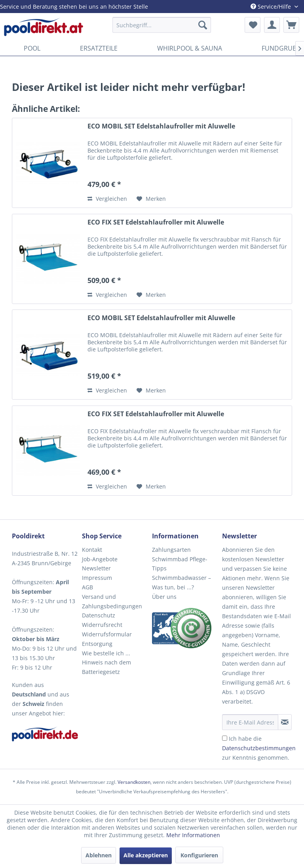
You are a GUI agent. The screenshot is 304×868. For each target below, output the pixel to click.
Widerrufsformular (107, 634)
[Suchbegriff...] (162, 25)
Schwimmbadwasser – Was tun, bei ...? (181, 582)
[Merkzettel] (253, 25)
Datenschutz (99, 615)
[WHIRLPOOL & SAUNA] (190, 48)
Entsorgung (97, 644)
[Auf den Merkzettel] (151, 199)
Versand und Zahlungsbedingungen (112, 601)
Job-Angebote (100, 559)
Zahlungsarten (171, 550)
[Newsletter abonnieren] (285, 722)
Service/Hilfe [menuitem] (272, 7)
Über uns (164, 597)
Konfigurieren (199, 855)
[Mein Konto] (272, 25)
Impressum (97, 578)
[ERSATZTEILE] (99, 48)
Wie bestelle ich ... (106, 653)
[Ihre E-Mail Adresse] (250, 722)
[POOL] (32, 48)
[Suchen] (203, 25)
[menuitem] (162, 25)
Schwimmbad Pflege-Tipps (180, 564)
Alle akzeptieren (146, 855)
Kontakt (92, 550)
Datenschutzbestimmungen (259, 748)
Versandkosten (134, 782)
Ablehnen (99, 855)
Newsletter (96, 568)
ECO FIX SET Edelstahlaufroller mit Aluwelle (156, 222)
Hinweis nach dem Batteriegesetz (106, 667)
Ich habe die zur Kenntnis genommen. (259, 748)
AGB (87, 587)
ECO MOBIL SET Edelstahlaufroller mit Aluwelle (161, 126)
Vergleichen (107, 199)
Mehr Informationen (193, 835)
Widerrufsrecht (102, 625)
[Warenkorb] (291, 25)
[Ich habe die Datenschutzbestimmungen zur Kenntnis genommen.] (225, 738)
